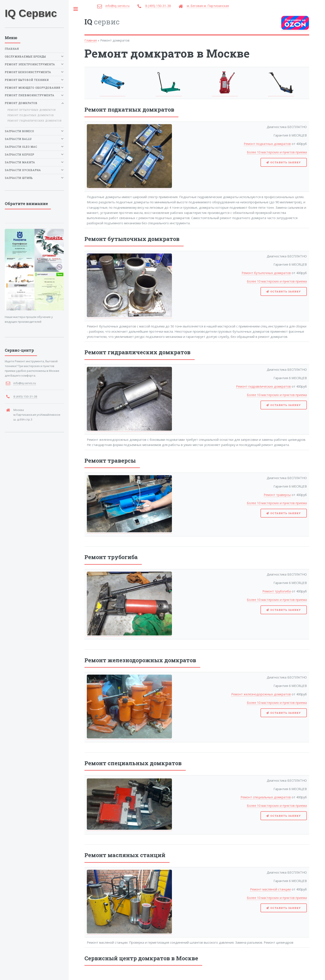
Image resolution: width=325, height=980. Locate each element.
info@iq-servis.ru (117, 6)
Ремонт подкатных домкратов (267, 144)
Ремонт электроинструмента (30, 64)
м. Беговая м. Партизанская (208, 6)
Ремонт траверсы (277, 495)
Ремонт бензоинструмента (28, 72)
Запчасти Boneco (19, 131)
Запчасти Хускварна (23, 170)
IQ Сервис (31, 13)
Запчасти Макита (20, 162)
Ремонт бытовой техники (27, 80)
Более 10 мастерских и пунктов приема (277, 152)
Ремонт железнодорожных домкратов (261, 694)
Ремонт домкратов (21, 103)
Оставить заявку (286, 162)
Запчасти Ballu (18, 139)
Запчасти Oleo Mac (21, 147)
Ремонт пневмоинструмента (30, 95)
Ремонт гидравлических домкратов (263, 386)
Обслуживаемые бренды (25, 57)
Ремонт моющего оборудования (32, 88)
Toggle (76, 9)
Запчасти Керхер (19, 155)
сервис (102, 22)
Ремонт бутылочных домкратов (266, 273)
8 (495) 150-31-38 (158, 6)
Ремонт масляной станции (270, 889)
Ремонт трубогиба (277, 591)
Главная (91, 40)
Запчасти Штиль (19, 178)
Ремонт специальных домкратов (266, 797)
